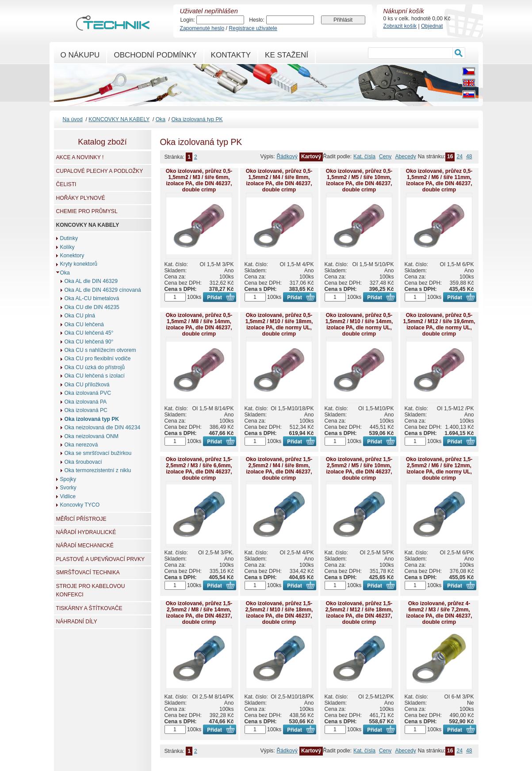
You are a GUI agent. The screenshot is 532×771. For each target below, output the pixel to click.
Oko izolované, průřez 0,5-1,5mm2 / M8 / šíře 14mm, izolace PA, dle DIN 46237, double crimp (199, 324)
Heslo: (256, 20)
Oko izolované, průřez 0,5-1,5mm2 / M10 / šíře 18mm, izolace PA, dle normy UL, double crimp (279, 324)
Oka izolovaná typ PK (197, 119)
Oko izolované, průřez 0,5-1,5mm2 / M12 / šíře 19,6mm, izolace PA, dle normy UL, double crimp (439, 324)
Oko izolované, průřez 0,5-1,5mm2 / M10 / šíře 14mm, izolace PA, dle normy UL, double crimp (359, 324)
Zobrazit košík (400, 26)
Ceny (385, 156)
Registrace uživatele (253, 28)
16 (450, 156)
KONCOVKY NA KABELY (119, 119)
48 (469, 156)
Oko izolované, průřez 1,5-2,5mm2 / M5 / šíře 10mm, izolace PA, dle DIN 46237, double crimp (359, 469)
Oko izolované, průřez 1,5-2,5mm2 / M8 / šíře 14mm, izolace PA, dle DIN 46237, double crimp (199, 613)
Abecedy (405, 156)
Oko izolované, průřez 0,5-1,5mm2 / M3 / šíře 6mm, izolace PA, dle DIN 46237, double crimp (199, 180)
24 (459, 156)
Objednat (432, 26)
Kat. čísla (364, 156)
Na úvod (73, 119)
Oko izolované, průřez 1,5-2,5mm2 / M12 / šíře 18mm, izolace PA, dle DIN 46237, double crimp (359, 613)
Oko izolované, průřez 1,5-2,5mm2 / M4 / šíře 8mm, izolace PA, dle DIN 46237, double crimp (279, 469)
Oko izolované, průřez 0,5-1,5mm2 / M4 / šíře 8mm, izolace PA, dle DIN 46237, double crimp (279, 180)
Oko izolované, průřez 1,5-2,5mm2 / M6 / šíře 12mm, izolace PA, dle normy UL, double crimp (439, 469)
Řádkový (287, 156)
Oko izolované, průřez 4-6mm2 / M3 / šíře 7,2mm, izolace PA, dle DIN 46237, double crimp (439, 613)
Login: (188, 20)
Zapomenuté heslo (202, 28)
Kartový (311, 156)
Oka (161, 119)
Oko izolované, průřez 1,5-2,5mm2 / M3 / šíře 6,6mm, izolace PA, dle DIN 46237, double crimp (199, 469)
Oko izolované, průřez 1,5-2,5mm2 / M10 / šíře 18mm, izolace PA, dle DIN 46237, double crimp (279, 613)
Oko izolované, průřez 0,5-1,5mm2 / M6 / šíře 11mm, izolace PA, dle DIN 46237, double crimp (439, 180)
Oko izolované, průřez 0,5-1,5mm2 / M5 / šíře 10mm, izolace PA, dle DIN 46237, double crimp (359, 180)
